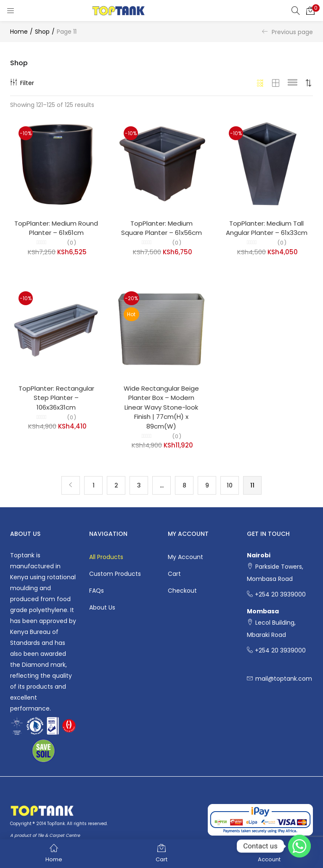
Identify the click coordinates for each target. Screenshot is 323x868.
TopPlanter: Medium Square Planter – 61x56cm (161, 228)
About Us (102, 607)
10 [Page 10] (230, 485)
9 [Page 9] (207, 485)
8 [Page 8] (184, 485)
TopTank (56, 824)
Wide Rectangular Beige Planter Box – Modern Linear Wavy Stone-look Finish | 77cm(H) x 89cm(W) (161, 407)
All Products (106, 557)
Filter (22, 83)
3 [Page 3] (139, 485)
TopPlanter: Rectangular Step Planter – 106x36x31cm (56, 398)
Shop (42, 32)
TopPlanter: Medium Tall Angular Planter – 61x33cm (267, 228)
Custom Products (115, 574)
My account (185, 557)
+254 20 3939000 (280, 595)
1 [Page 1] (94, 485)
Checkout (182, 591)
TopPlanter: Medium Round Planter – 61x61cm (56, 228)
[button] (310, 11)
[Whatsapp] (299, 846)
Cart (174, 574)
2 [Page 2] (116, 485)
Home (19, 32)
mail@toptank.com (284, 679)
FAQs (97, 591)
